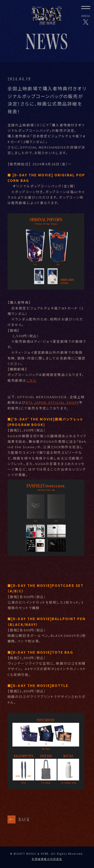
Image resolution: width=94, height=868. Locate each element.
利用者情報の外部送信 (47, 859)
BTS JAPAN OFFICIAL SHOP (52, 405)
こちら (31, 383)
